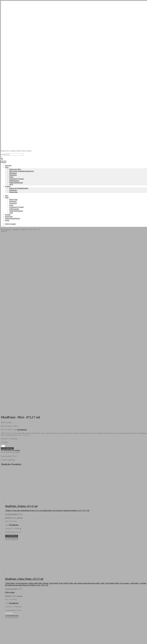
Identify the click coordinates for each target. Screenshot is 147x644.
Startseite (8, 165)
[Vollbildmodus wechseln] (4, 642)
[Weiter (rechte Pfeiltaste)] (4, 644)
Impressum (13, 190)
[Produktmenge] (3, 271)
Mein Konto (13, 199)
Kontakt (8, 186)
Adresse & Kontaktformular (19, 188)
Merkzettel (13, 173)
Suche (3, 155)
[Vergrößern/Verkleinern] (2, 642)
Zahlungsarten (14, 181)
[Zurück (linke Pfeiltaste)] (2, 644)
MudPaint (16, 229)
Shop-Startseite (6, 229)
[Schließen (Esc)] (8, 642)
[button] (10, 275)
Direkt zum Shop (15, 169)
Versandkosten (22, 255)
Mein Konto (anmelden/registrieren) (22, 171)
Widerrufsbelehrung (16, 183)
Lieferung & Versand (16, 179)
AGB (11, 184)
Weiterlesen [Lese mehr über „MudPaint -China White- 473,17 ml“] (9, 439)
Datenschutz (13, 192)
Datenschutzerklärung (12, 218)
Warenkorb (13, 175)
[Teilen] (6, 642)
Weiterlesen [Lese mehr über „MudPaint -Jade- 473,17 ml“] (9, 517)
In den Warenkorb (7, 273)
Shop (7, 167)
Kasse (11, 177)
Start (7, 196)
